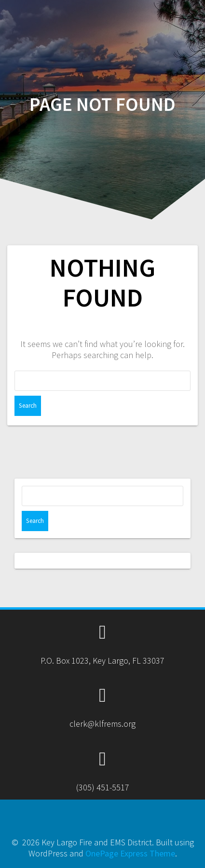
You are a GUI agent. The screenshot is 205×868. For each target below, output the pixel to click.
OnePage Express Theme (130, 853)
